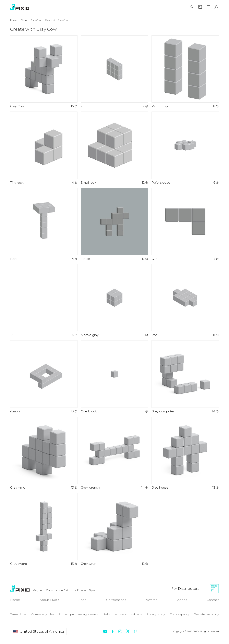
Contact (213, 600)
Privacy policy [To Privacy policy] (156, 614)
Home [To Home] (15, 600)
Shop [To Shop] (82, 600)
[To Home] (21, 589)
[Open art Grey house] (185, 453)
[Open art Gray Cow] (44, 72)
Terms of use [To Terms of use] (18, 614)
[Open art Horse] (114, 224)
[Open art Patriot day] (185, 72)
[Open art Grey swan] (114, 529)
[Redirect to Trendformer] (214, 589)
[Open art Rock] (185, 301)
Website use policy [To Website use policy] (207, 614)
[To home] (20, 7)
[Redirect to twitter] (128, 631)
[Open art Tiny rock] (44, 148)
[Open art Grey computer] (185, 377)
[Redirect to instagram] (120, 631)
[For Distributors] (185, 589)
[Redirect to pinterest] (135, 631)
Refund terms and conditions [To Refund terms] (123, 614)
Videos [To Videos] (182, 600)
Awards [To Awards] (151, 600)
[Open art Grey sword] (44, 529)
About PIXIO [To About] (49, 600)
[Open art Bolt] (44, 224)
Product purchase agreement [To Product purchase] (79, 614)
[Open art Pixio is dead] (185, 148)
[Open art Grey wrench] (114, 453)
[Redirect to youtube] (105, 631)
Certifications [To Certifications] (116, 600)
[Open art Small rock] (114, 148)
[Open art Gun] (185, 224)
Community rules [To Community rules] (43, 614)
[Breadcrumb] (16, 20)
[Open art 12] (44, 301)
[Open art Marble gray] (114, 301)
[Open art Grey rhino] (44, 453)
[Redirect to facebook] (113, 631)
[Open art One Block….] (114, 377)
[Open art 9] (114, 72)
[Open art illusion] (44, 377)
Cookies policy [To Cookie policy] (179, 614)
